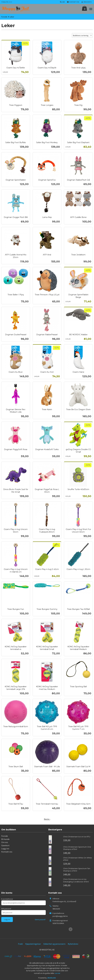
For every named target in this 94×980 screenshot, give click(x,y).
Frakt (20, 944)
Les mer (57, 973)
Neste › (47, 819)
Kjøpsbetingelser (33, 944)
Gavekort (5, 845)
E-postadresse (7, 899)
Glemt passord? (40, 920)
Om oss (5, 842)
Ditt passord (6, 909)
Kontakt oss (7, 852)
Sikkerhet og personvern (54, 944)
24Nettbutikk (51, 978)
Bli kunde (5, 839)
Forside (4, 17)
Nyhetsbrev (73, 944)
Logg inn (5, 849)
